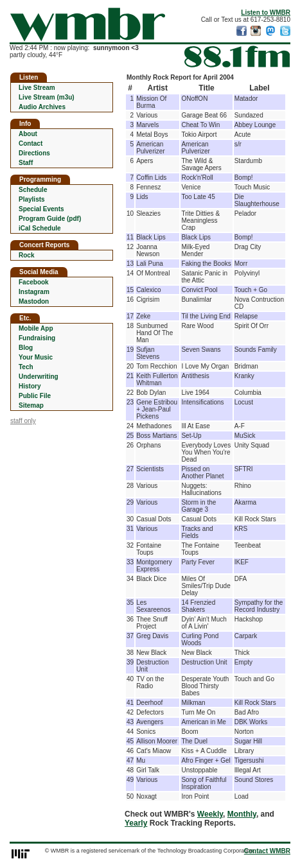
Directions (34, 153)
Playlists (32, 199)
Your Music (36, 357)
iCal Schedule (40, 228)
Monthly (242, 814)
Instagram (34, 292)
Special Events (41, 209)
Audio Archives (42, 107)
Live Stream (37, 88)
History (30, 386)
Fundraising (37, 338)
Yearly (136, 823)
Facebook (34, 282)
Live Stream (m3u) (47, 97)
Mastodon (34, 301)
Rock (26, 255)
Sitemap (31, 405)
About (28, 134)
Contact (31, 143)
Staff (26, 163)
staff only (23, 421)
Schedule (33, 190)
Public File (35, 396)
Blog (26, 348)
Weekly (210, 814)
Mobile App (36, 328)
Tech (26, 367)
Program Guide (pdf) (50, 219)
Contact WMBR (267, 851)
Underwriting (39, 377)
